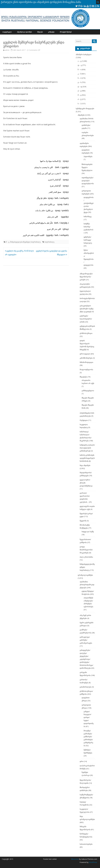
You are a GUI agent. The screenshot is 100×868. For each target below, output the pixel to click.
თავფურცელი (7, 32)
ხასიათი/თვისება (86, 844)
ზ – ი (79, 69)
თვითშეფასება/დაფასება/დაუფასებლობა (88, 181)
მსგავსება (83, 377)
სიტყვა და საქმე (88, 532)
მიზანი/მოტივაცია (86, 362)
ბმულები (40, 32)
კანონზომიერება (86, 358)
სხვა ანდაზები (85, 465)
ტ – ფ (80, 87)
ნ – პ (79, 78)
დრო (82, 761)
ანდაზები (81, 115)
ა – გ (80, 61)
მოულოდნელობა (86, 370)
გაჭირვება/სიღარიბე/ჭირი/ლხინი (86, 319)
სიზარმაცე (88, 216)
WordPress (93, 862)
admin (7, 50)
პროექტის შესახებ (66, 32)
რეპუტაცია (84, 420)
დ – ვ (80, 65)
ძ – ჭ (79, 99)
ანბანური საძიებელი (84, 54)
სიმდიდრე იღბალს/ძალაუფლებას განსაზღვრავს (87, 448)
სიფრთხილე (49, 242)
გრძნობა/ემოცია (86, 333)
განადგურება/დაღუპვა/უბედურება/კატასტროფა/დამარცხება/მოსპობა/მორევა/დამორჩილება (86, 659)
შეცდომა (83, 521)
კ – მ (79, 74)
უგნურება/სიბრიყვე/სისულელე (88, 240)
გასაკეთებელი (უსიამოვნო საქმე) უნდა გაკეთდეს (87, 309)
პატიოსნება (88, 156)
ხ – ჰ (79, 104)
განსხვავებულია (88, 391)
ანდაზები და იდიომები (24, 32)
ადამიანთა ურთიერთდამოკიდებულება (87, 585)
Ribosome (75, 859)
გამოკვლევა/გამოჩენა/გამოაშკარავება (86, 640)
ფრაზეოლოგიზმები (85, 575)
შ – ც (80, 95)
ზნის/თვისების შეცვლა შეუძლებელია (87, 167)
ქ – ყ (79, 91)
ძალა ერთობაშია (86, 557)
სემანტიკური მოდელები (85, 108)
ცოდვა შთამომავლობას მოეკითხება (86, 550)
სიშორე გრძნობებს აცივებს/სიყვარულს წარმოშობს (87, 458)
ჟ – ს (79, 82)
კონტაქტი (51, 32)
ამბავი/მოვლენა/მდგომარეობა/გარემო (86, 277)
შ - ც (8, 242)
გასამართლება (86, 687)
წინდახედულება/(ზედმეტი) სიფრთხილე (25, 242)
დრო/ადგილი (85, 354)
